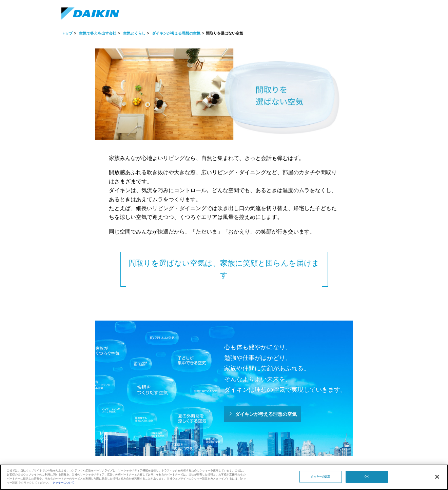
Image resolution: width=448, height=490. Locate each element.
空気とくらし (134, 33)
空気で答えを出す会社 (98, 33)
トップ (67, 33)
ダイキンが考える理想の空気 (176, 33)
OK (367, 477)
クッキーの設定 (321, 477)
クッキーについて (63, 483)
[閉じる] (437, 477)
